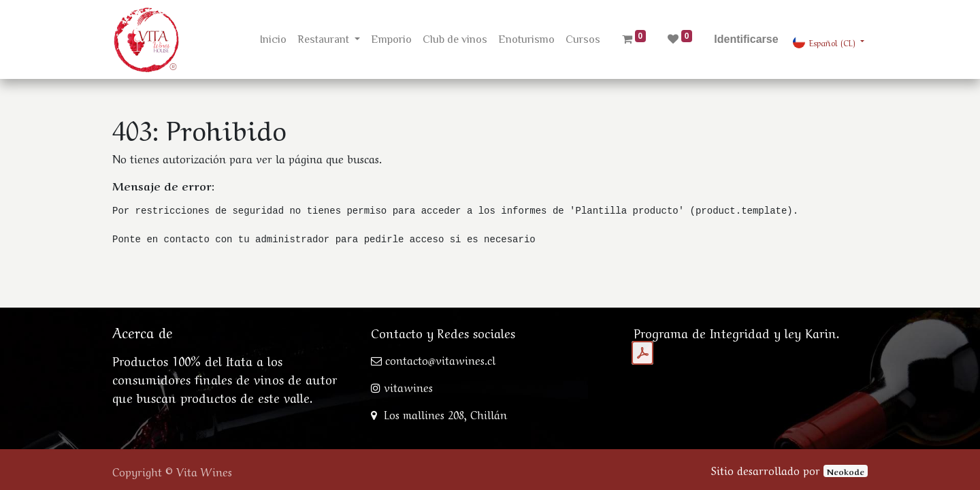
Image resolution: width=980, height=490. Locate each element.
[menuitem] (273, 39)
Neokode (846, 471)
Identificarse (746, 39)
